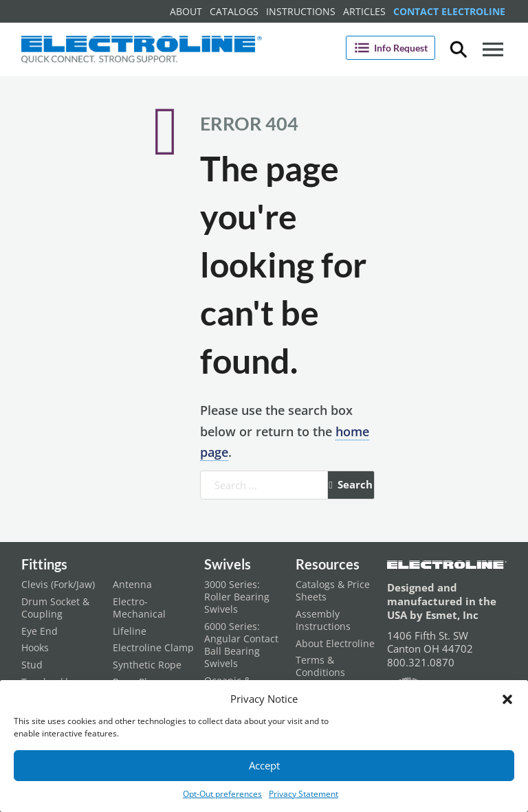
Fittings (44, 564)
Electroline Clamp (153, 648)
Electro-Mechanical (139, 608)
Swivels (228, 564)
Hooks (35, 648)
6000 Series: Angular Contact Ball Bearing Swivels (241, 645)
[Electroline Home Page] (142, 49)
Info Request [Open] (390, 48)
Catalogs (234, 11)
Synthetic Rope (147, 665)
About (186, 11)
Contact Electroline (449, 11)
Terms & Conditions (320, 666)
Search (351, 484)
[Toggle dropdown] (459, 49)
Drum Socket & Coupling (55, 608)
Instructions (301, 11)
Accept (264, 765)
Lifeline (130, 631)
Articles (364, 11)
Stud (32, 665)
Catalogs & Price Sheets (333, 591)
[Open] (493, 49)
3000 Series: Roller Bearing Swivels (237, 597)
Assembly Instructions (323, 620)
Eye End (40, 631)
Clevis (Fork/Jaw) (58, 585)
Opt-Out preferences (222, 794)
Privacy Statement (304, 794)
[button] (507, 699)
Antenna (132, 585)
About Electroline (335, 644)
